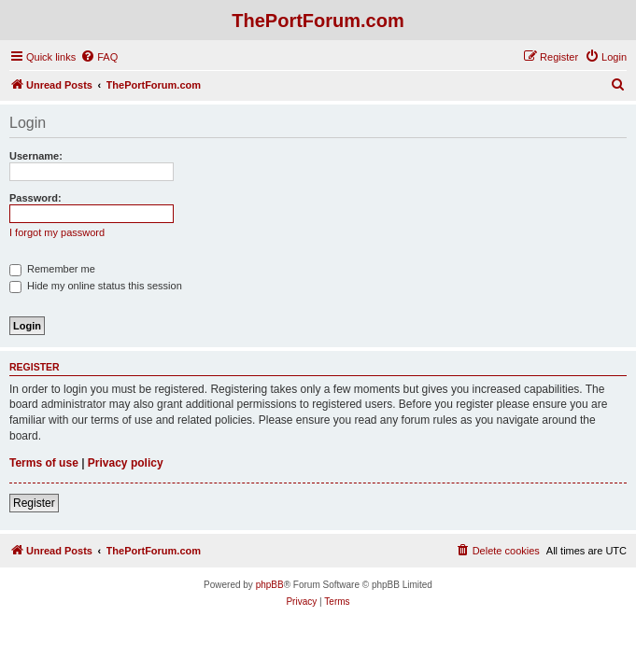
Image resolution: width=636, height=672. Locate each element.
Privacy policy (126, 463)
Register (34, 503)
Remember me (52, 269)
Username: (36, 156)
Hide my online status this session (96, 286)
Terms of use (44, 463)
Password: (35, 198)
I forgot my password (57, 232)
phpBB (270, 585)
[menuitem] (99, 57)
